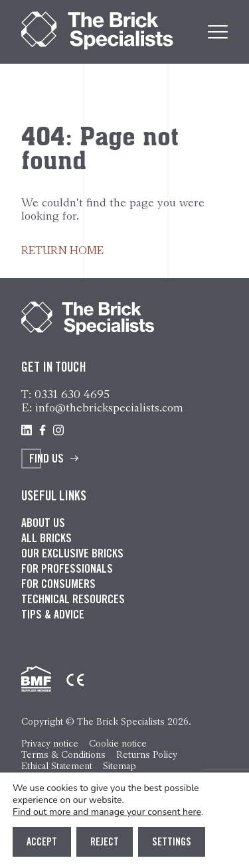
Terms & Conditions (63, 755)
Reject (105, 843)
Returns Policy (147, 755)
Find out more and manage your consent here (107, 812)
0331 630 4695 (72, 394)
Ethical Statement (57, 766)
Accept (42, 843)
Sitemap (120, 766)
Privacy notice (50, 744)
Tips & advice (53, 616)
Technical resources (73, 601)
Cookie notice (118, 744)
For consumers (58, 585)
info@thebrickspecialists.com (109, 407)
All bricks (46, 540)
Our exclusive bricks (72, 555)
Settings (172, 843)
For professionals (67, 570)
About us (43, 524)
